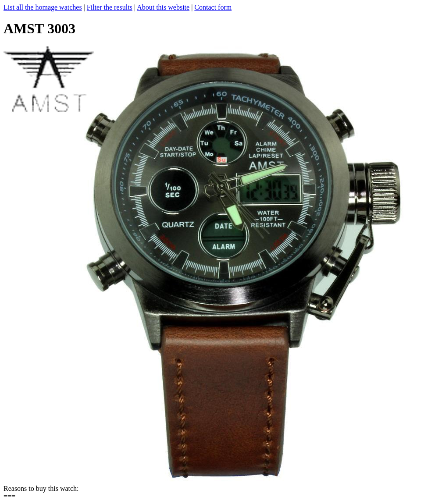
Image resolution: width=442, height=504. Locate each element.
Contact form (213, 7)
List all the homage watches (43, 7)
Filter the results (110, 7)
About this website (163, 7)
